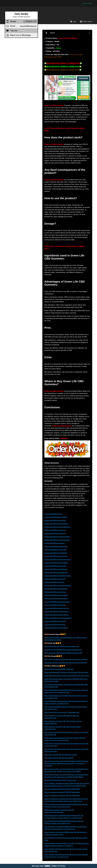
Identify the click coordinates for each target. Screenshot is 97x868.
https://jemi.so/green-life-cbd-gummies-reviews (61, 755)
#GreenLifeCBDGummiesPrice (55, 533)
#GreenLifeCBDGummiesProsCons (57, 608)
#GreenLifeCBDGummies (53, 514)
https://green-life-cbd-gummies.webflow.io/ (59, 669)
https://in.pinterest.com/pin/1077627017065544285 (62, 789)
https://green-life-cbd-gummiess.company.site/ (60, 780)
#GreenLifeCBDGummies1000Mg (56, 563)
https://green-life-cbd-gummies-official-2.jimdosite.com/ (63, 653)
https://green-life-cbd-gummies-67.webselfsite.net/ (62, 712)
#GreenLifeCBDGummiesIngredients (57, 537)
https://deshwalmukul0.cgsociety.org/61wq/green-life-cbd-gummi (67, 676)
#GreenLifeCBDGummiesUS (54, 582)
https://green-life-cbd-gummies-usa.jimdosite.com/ (62, 646)
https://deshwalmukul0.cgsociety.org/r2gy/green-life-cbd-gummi (66, 672)
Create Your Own (87, 3)
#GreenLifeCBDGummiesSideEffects (57, 527)
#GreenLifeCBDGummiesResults (56, 569)
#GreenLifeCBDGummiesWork (55, 621)
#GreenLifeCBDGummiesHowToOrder (58, 586)
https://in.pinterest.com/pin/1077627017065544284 (62, 796)
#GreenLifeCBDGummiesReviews (56, 524)
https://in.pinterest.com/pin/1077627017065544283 (62, 792)
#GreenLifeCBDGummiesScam (55, 592)
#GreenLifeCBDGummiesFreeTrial (56, 615)
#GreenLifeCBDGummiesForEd (55, 550)
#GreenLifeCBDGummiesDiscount (56, 612)
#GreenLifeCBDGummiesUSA (55, 579)
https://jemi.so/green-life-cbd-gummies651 (59, 758)
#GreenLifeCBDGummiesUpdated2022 (58, 618)
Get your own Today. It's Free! (48, 866)
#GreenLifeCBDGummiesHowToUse (57, 540)
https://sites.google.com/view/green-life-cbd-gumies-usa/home (66, 659)
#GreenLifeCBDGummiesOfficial (56, 517)
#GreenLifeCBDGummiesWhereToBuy (58, 576)
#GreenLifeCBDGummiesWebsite (56, 595)
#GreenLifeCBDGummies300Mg (56, 553)
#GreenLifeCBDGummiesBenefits (56, 573)
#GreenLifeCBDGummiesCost (55, 530)
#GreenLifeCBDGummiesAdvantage (57, 602)
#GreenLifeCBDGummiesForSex (56, 556)
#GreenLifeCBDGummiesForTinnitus (57, 560)
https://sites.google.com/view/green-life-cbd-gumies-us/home (66, 663)
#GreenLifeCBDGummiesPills (55, 625)
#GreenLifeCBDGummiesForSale (56, 546)
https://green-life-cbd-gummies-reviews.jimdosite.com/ (63, 650)
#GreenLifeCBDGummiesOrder (55, 566)
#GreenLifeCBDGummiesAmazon (56, 599)
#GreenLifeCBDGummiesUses (55, 520)
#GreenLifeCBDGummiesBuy (55, 543)
